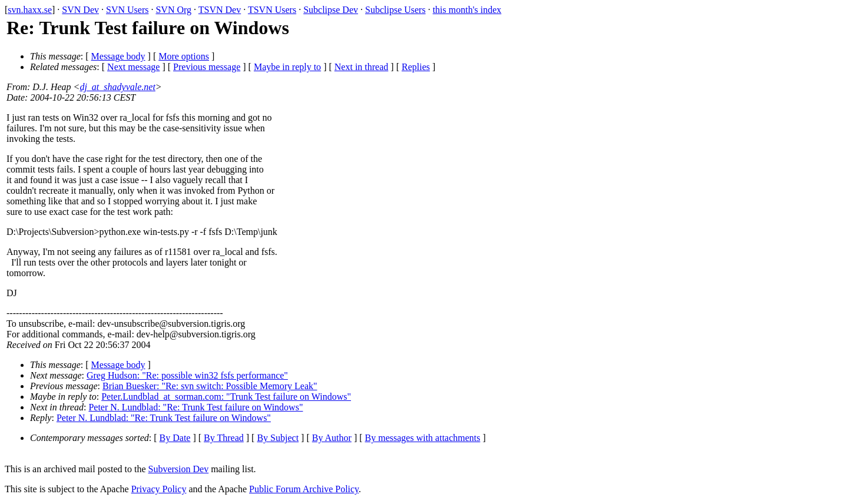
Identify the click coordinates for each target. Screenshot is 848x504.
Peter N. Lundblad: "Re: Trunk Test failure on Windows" (196, 407)
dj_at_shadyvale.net (117, 87)
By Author (332, 438)
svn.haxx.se (30, 10)
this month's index (467, 10)
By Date (175, 438)
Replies (416, 67)
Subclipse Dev (331, 10)
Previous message (207, 67)
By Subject (278, 438)
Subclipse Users (395, 10)
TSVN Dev (220, 10)
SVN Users (127, 10)
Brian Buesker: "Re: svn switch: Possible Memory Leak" (210, 386)
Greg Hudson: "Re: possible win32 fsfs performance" (187, 375)
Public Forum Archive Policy (304, 489)
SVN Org (173, 10)
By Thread (224, 438)
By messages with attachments (423, 438)
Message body (118, 56)
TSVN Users (272, 10)
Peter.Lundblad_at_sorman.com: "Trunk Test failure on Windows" (226, 397)
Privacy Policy (159, 489)
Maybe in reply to (287, 67)
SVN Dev (80, 10)
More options (184, 56)
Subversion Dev (179, 469)
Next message (133, 67)
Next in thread (362, 67)
